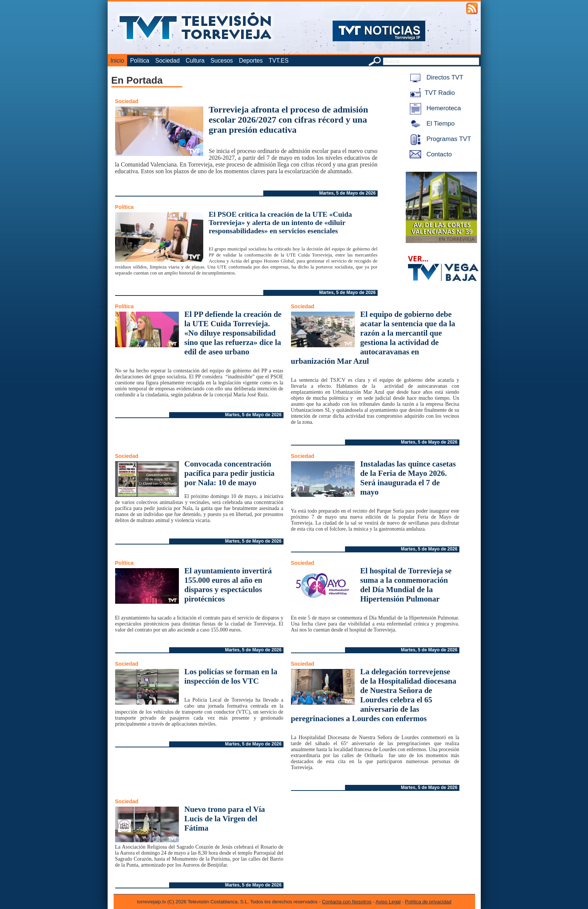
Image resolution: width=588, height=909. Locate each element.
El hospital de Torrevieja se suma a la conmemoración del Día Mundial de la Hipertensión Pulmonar (406, 585)
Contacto (429, 154)
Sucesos (222, 61)
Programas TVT (439, 139)
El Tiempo (431, 124)
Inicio (117, 61)
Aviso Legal (388, 902)
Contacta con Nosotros (346, 902)
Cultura (195, 61)
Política (140, 61)
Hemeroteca (434, 108)
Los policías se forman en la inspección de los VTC (231, 676)
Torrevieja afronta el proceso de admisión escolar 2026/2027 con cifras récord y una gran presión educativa (289, 120)
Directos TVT (435, 77)
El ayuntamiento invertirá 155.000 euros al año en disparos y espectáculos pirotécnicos (228, 585)
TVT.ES (278, 61)
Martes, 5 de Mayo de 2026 (347, 193)
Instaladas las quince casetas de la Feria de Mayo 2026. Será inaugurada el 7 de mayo (408, 478)
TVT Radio (431, 93)
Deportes (251, 61)
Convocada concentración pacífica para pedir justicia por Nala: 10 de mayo (230, 473)
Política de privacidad (428, 902)
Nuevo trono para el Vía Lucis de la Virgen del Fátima (225, 819)
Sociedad (167, 61)
